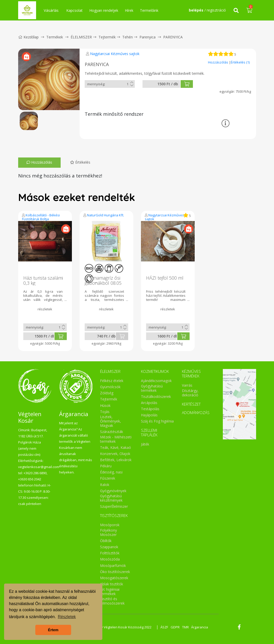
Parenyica (147, 37)
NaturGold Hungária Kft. (106, 215)
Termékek (55, 37)
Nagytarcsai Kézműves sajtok (115, 54)
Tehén (128, 37)
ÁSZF (164, 627)
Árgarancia (200, 627)
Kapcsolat (74, 10)
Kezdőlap (28, 37)
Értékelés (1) (240, 62)
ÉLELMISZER (81, 37)
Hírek (129, 10)
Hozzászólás (218, 62)
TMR (185, 627)
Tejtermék (107, 37)
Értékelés (80, 162)
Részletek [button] (67, 617)
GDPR (175, 627)
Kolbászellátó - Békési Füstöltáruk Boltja (41, 217)
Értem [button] (53, 630)
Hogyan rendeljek (104, 10)
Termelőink (149, 10)
